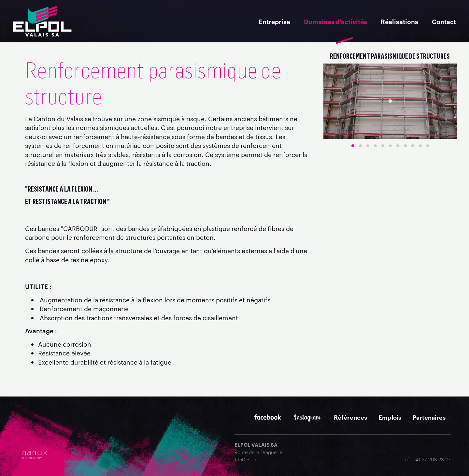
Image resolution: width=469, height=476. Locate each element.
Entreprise (274, 21)
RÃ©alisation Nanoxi (36, 455)
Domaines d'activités (335, 21)
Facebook (268, 417)
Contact (444, 21)
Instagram (307, 417)
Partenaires (429, 417)
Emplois (390, 417)
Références (350, 417)
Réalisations (399, 21)
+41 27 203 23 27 (432, 459)
